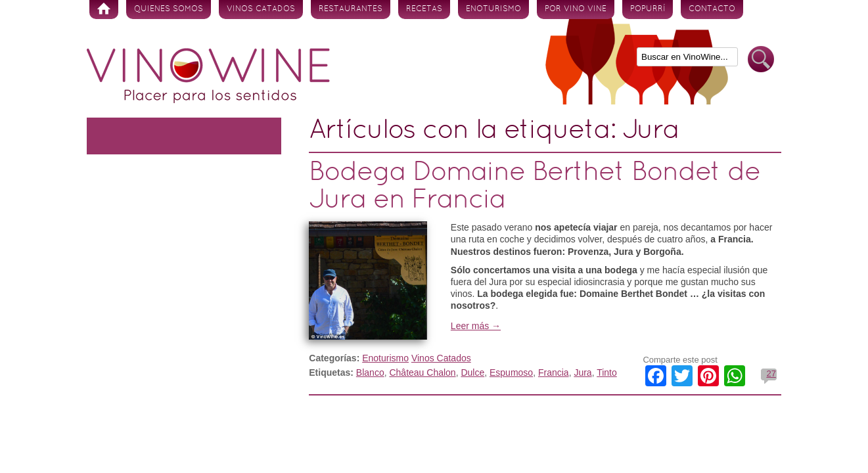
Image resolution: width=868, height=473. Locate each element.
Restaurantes (351, 9)
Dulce (472, 372)
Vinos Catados (261, 9)
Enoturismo (493, 9)
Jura (582, 372)
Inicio (104, 10)
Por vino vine (576, 9)
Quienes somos (169, 9)
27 (771, 373)
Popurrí (648, 9)
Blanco (370, 372)
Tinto (607, 372)
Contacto (712, 9)
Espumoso (511, 372)
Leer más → (476, 326)
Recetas (424, 9)
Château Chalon (422, 372)
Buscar (761, 59)
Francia (554, 372)
